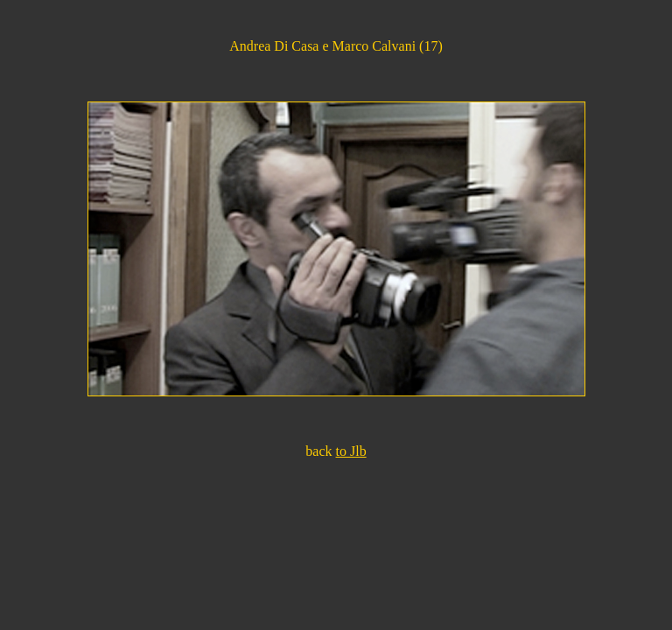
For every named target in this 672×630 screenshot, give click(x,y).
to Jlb (351, 451)
